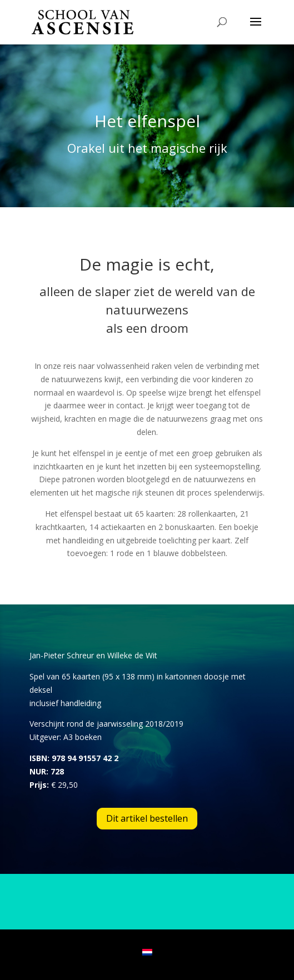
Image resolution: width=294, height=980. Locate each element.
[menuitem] (147, 952)
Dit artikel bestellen (147, 818)
